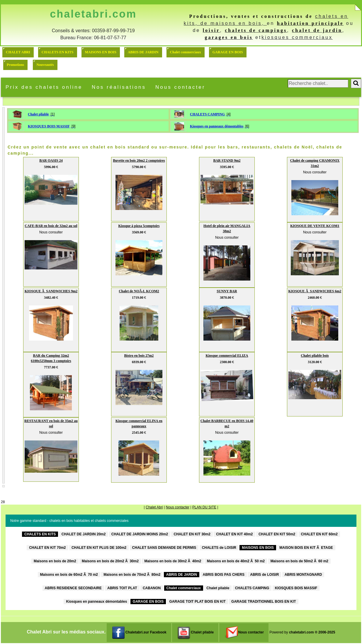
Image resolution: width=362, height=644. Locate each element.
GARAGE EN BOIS (228, 52)
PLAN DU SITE (204, 507)
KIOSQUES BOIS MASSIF (49, 126)
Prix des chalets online (44, 87)
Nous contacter (180, 87)
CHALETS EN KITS (58, 52)
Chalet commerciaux (186, 52)
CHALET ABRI (18, 52)
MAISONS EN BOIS (101, 52)
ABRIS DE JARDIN (143, 52)
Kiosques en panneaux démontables (217, 126)
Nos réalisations (119, 87)
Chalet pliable (38, 114)
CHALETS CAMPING (207, 114)
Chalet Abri (154, 507)
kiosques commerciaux (297, 37)
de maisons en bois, (234, 23)
